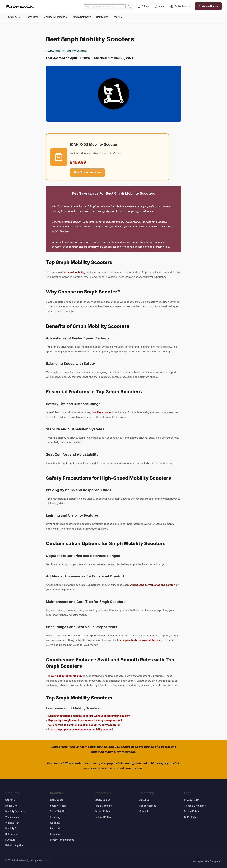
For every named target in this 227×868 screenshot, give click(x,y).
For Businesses (180, 6)
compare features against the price (141, 640)
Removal (55, 828)
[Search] (105, 6)
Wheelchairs (12, 817)
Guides (143, 6)
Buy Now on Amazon (88, 172)
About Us (144, 800)
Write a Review (208, 6)
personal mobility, (74, 272)
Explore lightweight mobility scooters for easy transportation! (85, 720)
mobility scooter (102, 412)
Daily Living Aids (14, 845)
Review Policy (102, 811)
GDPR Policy (191, 817)
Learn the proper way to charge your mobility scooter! (81, 729)
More (118, 17)
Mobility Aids (13, 828)
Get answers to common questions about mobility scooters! (84, 725)
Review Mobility (55, 51)
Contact (144, 811)
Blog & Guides (102, 800)
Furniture (10, 840)
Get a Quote (57, 800)
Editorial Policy (103, 817)
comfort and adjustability (84, 247)
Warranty (55, 823)
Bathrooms (102, 17)
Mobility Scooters (77, 51)
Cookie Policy (191, 811)
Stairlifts (14, 17)
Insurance (55, 834)
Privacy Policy (192, 800)
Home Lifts (32, 17)
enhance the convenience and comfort (152, 585)
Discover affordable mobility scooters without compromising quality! (90, 716)
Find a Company (82, 17)
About (159, 6)
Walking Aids (13, 823)
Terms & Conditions (195, 806)
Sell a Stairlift (57, 811)
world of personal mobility (67, 676)
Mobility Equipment (55, 17)
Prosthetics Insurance (62, 840)
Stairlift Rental (58, 806)
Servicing (55, 817)
